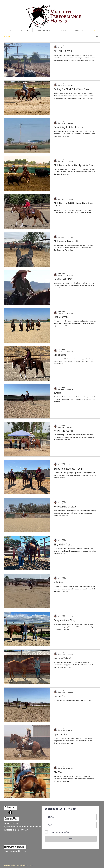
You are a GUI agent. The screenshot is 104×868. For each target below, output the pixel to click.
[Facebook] (10, 812)
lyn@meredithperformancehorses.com (23, 827)
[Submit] (71, 839)
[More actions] (96, 47)
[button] (97, 37)
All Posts (7, 36)
